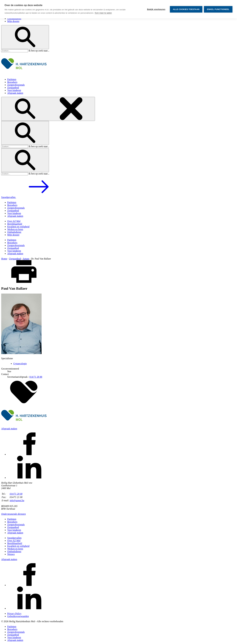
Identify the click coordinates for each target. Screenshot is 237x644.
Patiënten (12, 79)
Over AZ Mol (14, 221)
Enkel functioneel (218, 9)
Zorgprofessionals (16, 85)
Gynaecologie (20, 364)
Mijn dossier (13, 21)
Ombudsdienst (14, 19)
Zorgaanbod (13, 88)
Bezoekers (12, 82)
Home (4, 259)
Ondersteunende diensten (13, 514)
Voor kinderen (14, 90)
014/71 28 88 (36, 377)
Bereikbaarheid (15, 224)
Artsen (26, 259)
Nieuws (11, 554)
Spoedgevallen (31, 197)
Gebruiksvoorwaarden (18, 616)
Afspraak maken (15, 93)
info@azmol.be (17, 500)
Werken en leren (15, 229)
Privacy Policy (14, 614)
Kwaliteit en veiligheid (18, 227)
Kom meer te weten (103, 13)
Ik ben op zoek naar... (39, 51)
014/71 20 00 (16, 494)
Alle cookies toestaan (186, 9)
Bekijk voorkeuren (156, 9)
